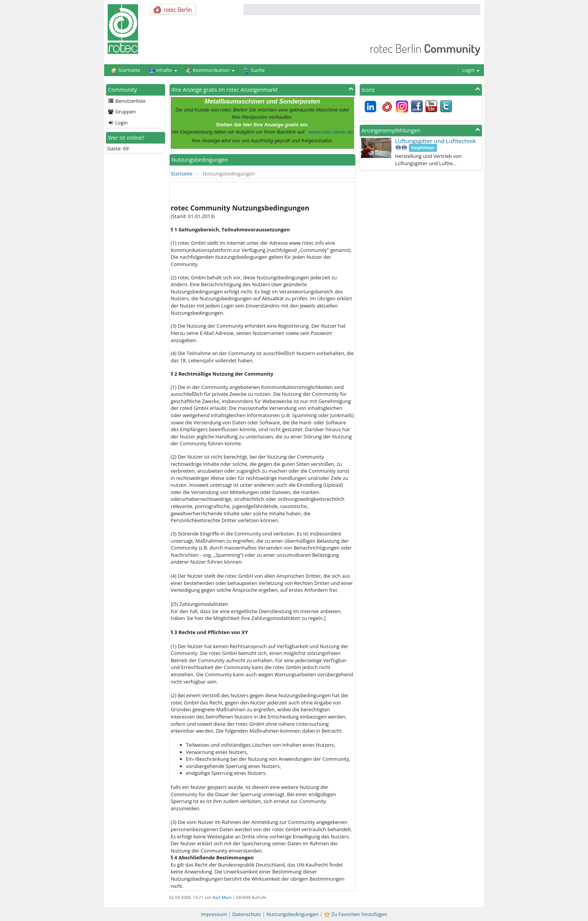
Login (471, 70)
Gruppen (122, 112)
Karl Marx (222, 897)
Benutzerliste (127, 101)
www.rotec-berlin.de (331, 132)
